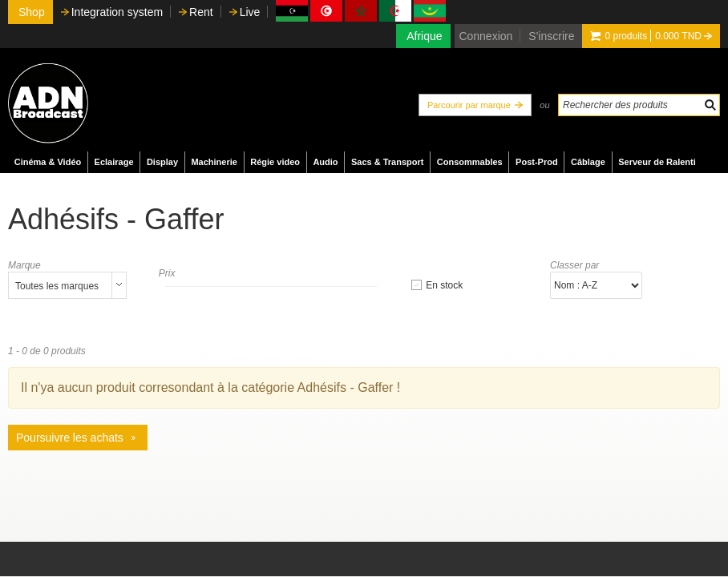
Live (250, 12)
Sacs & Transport (387, 162)
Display (162, 162)
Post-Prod (537, 162)
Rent (201, 12)
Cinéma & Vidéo (48, 162)
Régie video (275, 162)
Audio (325, 162)
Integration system (117, 12)
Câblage (588, 162)
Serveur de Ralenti (657, 162)
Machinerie (214, 162)
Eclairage (114, 162)
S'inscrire (551, 36)
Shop (32, 12)
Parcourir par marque (469, 105)
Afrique (424, 36)
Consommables (470, 162)
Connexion (485, 36)
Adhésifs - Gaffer (116, 219)
